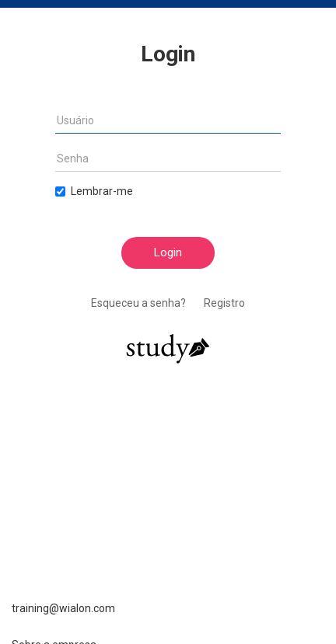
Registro (224, 303)
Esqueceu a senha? (138, 303)
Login (168, 252)
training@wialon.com (63, 608)
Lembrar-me (94, 191)
